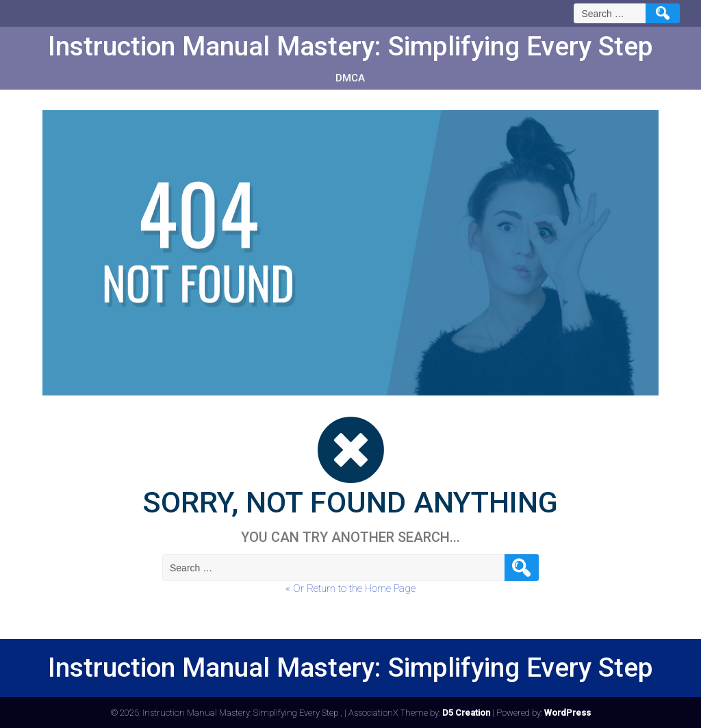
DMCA (350, 78)
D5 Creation (466, 713)
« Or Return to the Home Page (350, 588)
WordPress (568, 713)
